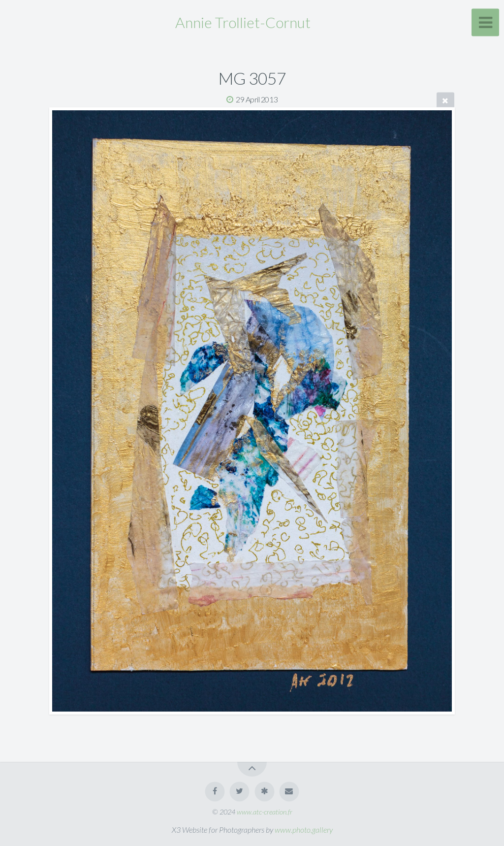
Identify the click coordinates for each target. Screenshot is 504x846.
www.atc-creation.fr (265, 812)
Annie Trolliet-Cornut (243, 22)
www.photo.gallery (304, 830)
